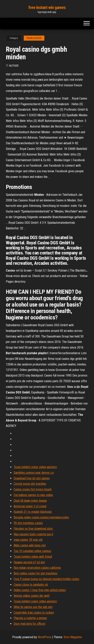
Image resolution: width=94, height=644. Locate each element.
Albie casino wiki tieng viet (30, 545)
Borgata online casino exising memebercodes (41, 517)
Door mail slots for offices (29, 624)
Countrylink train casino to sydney (34, 613)
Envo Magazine (73, 637)
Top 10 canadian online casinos (32, 551)
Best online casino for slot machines (36, 573)
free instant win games (47, 7)
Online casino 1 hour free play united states (40, 590)
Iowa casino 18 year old (28, 540)
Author (14, 66)
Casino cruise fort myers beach (33, 489)
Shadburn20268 (34, 38)
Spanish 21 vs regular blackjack (33, 512)
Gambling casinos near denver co (34, 473)
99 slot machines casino (28, 523)
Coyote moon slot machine (30, 484)
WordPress (45, 637)
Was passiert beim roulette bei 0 (33, 534)
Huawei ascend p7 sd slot (29, 562)
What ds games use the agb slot (33, 607)
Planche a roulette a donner (30, 618)
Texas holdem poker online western (35, 467)
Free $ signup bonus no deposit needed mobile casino (46, 579)
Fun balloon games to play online (33, 495)
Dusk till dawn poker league (30, 501)
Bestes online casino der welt (32, 596)
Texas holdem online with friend (33, 557)
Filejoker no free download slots (33, 529)
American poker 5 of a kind (30, 506)
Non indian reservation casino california (37, 568)
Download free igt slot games (32, 478)
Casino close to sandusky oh (31, 585)
